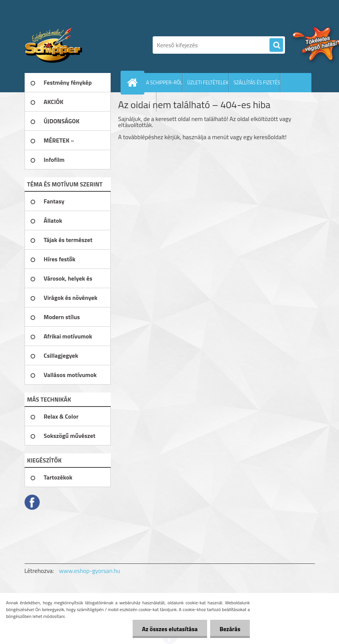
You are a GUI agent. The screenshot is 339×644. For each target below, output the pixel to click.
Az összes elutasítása (170, 629)
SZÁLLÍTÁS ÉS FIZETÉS (257, 82)
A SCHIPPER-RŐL (164, 82)
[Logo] (77, 45)
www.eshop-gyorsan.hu (90, 571)
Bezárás (230, 629)
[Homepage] (134, 82)
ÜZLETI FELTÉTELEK (208, 82)
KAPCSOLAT (144, 102)
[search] (276, 45)
